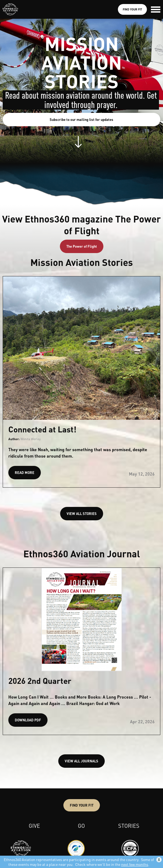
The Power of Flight (82, 246)
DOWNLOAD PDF (28, 720)
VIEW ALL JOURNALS (81, 761)
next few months (135, 864)
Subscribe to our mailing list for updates (81, 119)
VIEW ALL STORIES (82, 513)
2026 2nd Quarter (40, 681)
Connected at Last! (42, 429)
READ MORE (25, 472)
